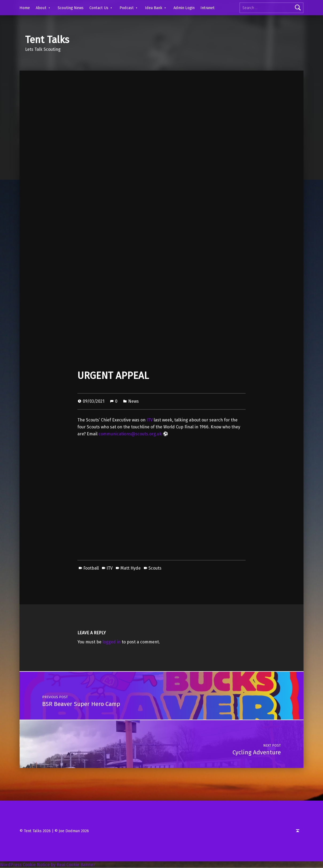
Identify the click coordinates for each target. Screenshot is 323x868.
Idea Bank (154, 8)
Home (25, 8)
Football (91, 568)
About (41, 8)
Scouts (155, 568)
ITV (150, 420)
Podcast (127, 8)
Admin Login (184, 8)
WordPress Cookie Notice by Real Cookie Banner (48, 865)
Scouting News (71, 8)
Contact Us (99, 8)
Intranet (208, 8)
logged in (112, 642)
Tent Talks (47, 40)
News (133, 401)
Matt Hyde (131, 568)
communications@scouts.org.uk (130, 434)
